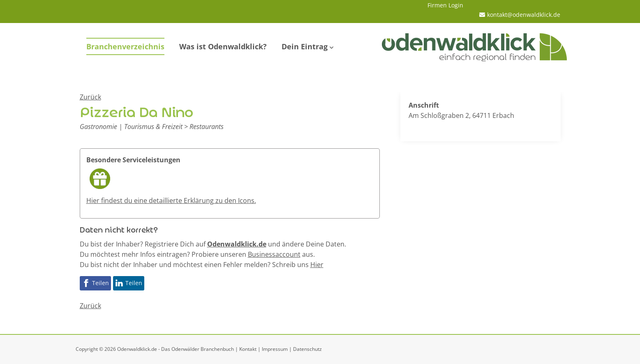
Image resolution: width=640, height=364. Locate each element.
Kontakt (248, 349)
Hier (317, 265)
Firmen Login (445, 5)
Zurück (90, 97)
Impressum (275, 349)
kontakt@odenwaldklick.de (524, 15)
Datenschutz (307, 349)
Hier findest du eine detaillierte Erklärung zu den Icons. (171, 200)
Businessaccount (274, 254)
